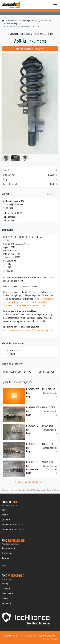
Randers (5, 603)
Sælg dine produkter (47, 636)
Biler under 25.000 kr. (11, 525)
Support (55, 639)
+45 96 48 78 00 (13, 213)
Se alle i (30, 482)
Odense (5, 598)
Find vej (9, 220)
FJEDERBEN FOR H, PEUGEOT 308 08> (42, 444)
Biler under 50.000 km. (12, 530)
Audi (4, 510)
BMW (4, 515)
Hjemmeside (10, 217)
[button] (6, 104)
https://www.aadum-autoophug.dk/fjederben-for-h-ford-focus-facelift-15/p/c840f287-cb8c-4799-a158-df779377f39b (29, 302)
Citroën (5, 520)
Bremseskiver (7, 548)
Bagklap (5, 558)
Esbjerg (5, 589)
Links (4, 566)
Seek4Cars (11, 4)
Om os (46, 639)
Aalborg (5, 584)
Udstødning (7, 553)
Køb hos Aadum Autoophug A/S (30, 49)
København (6, 594)
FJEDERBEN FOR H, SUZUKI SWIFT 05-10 (43, 426)
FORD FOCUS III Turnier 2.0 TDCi (17, 372)
